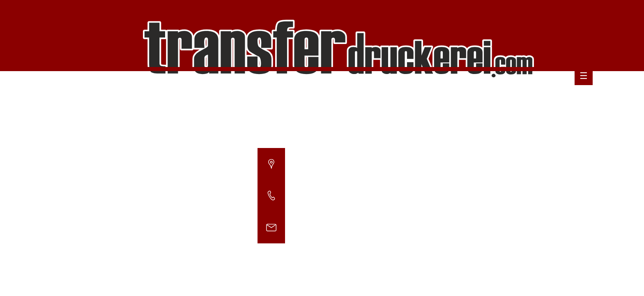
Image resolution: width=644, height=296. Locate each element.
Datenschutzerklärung (511, 91)
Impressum (571, 91)
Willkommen (359, 91)
